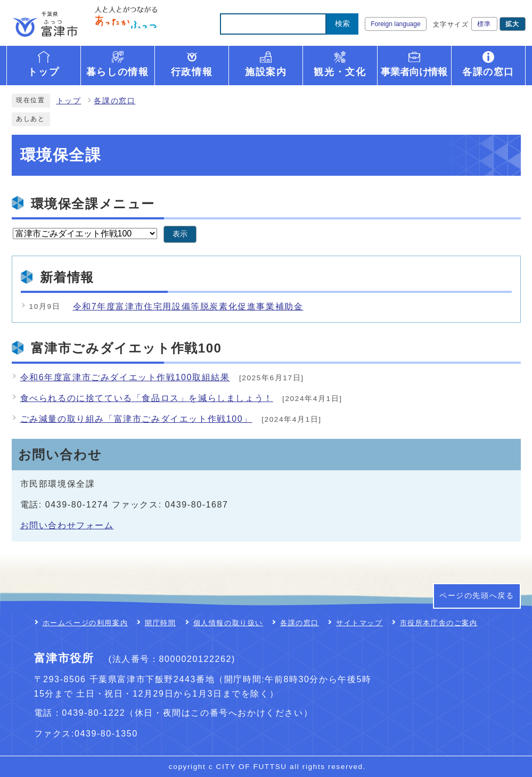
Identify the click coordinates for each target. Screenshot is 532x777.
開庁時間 (160, 623)
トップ (69, 101)
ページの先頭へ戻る (477, 596)
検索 (342, 23)
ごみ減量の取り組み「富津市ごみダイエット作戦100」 (136, 419)
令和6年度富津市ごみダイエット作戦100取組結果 (125, 377)
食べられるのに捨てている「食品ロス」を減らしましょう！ (147, 398)
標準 (484, 24)
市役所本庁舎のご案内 (439, 623)
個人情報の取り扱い (228, 623)
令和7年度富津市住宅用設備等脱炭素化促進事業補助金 (188, 306)
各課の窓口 (114, 101)
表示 (180, 234)
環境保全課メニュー (93, 204)
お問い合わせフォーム (67, 525)
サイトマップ (359, 623)
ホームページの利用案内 (85, 623)
